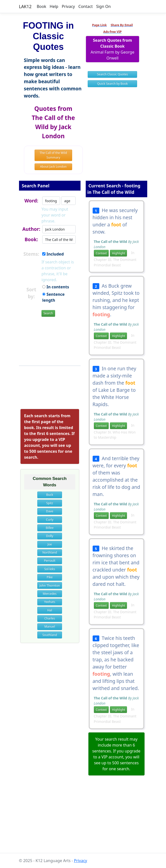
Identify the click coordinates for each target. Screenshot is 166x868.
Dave (50, 511)
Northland (50, 552)
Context (101, 253)
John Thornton (50, 585)
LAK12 (25, 6)
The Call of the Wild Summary (53, 155)
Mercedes (50, 594)
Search (48, 313)
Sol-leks (50, 569)
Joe (50, 544)
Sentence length (53, 297)
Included (53, 254)
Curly (50, 520)
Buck (50, 495)
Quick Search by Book (112, 84)
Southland (50, 635)
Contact (85, 6)
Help (54, 6)
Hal (50, 610)
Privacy (68, 6)
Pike (50, 577)
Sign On (103, 6)
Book (41, 6)
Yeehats (50, 602)
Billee (50, 528)
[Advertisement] (83, 819)
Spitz (50, 503)
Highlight (118, 253)
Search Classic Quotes (113, 74)
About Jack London (53, 167)
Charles (50, 618)
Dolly (50, 536)
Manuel (50, 626)
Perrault (50, 561)
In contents (56, 287)
